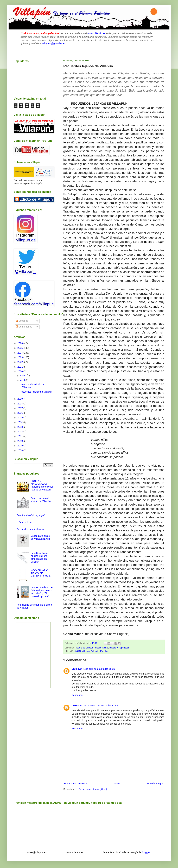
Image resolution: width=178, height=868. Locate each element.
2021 (20, 367)
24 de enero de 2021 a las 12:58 (101, 706)
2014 (20, 422)
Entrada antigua (155, 784)
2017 (20, 408)
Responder (77, 695)
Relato (105, 648)
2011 (20, 436)
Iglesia (98, 648)
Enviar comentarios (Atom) (93, 789)
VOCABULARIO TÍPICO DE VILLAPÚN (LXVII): (41, 573)
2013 (20, 427)
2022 (20, 362)
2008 (20, 450)
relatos (113, 648)
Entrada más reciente (76, 784)
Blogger (146, 852)
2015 (20, 417)
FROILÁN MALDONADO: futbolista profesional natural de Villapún (42, 485)
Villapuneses (123, 648)
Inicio (117, 784)
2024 (20, 353)
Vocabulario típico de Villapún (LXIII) (40, 537)
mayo (23, 375)
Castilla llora (25, 522)
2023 (20, 357)
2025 (20, 348)
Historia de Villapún (84, 648)
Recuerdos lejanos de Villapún (36, 392)
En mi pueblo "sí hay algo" (31, 515)
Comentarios (24, 327)
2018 (20, 404)
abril (23, 380)
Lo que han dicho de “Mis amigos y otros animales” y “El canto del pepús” (42, 592)
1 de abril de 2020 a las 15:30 (99, 669)
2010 (20, 441)
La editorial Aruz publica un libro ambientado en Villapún (39, 557)
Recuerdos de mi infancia (30, 529)
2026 (20, 343)
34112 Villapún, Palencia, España (91, 651)
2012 (20, 432)
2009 (20, 446)
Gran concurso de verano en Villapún (41, 500)
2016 (20, 413)
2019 (20, 399)
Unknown (77, 669)
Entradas (22, 321)
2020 (20, 371)
